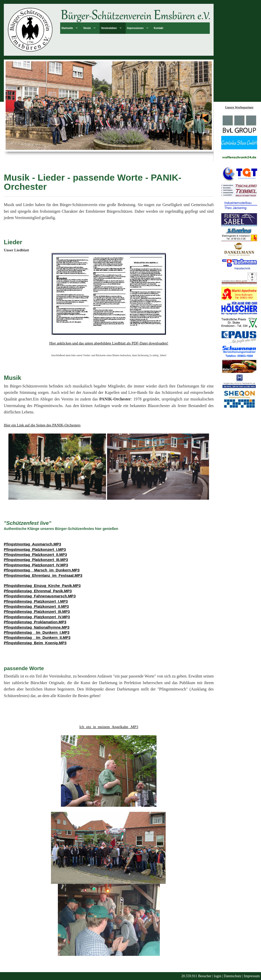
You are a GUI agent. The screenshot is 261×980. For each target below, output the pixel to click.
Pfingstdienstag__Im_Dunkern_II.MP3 (37, 638)
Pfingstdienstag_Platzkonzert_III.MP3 (37, 612)
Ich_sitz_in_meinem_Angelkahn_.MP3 (109, 727)
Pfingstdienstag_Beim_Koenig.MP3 (35, 643)
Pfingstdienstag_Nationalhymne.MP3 (37, 627)
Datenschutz (233, 976)
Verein (87, 28)
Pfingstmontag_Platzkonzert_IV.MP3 (36, 565)
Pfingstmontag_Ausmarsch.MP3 (32, 544)
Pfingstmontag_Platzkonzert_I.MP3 (35, 550)
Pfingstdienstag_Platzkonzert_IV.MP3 (37, 617)
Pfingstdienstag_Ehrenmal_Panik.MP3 (38, 591)
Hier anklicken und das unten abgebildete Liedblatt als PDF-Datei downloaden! (109, 343)
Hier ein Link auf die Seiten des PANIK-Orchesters (42, 425)
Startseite (67, 28)
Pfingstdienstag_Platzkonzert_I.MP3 (36, 601)
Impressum (252, 976)
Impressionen (135, 28)
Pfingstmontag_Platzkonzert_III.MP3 (36, 560)
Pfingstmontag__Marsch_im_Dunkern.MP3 (42, 570)
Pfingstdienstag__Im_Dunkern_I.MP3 (37, 632)
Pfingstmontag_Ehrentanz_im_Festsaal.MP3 (43, 575)
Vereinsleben (109, 28)
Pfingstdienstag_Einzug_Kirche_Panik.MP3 (42, 586)
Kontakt (158, 28)
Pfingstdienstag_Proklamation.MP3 (35, 622)
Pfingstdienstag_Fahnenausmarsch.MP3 (40, 596)
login (218, 976)
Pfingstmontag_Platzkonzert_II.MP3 (35, 555)
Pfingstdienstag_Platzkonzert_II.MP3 (36, 607)
